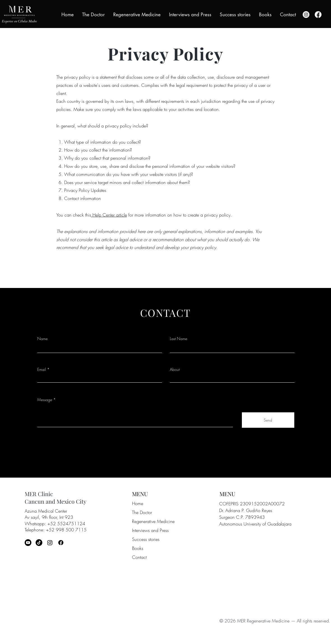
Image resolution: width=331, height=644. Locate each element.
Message (45, 400)
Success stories (146, 539)
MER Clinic (39, 494)
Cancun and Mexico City (55, 501)
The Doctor (142, 512)
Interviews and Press (150, 530)
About (175, 369)
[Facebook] (318, 15)
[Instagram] (306, 15)
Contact (139, 557)
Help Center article (110, 215)
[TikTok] (39, 543)
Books (138, 548)
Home (138, 503)
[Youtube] (28, 543)
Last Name (179, 339)
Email (42, 369)
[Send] (268, 420)
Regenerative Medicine (153, 521)
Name (42, 339)
